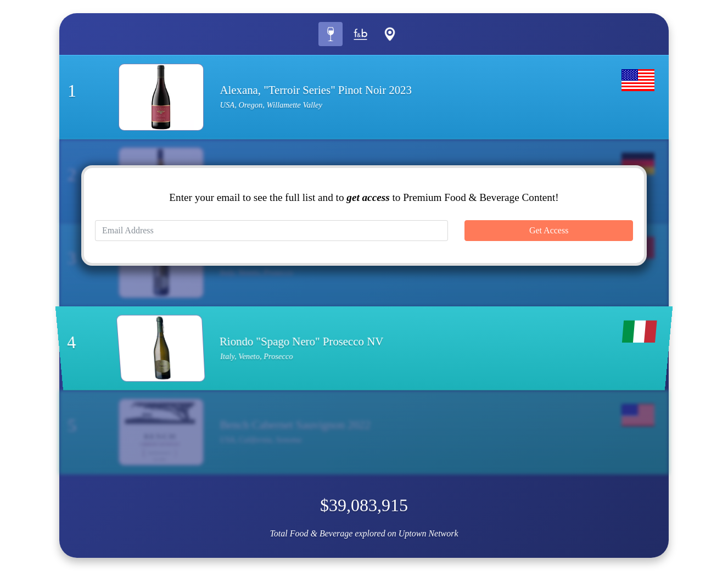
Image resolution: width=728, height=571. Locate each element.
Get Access (549, 230)
